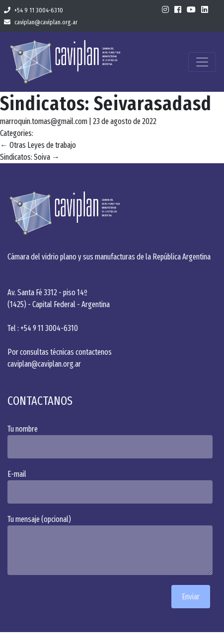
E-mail (112, 486)
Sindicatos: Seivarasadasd (106, 104)
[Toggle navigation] (202, 62)
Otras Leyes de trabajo (38, 145)
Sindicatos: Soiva (30, 157)
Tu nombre (112, 441)
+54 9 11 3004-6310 (34, 10)
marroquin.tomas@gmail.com (44, 121)
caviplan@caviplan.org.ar (41, 22)
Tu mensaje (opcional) (112, 545)
